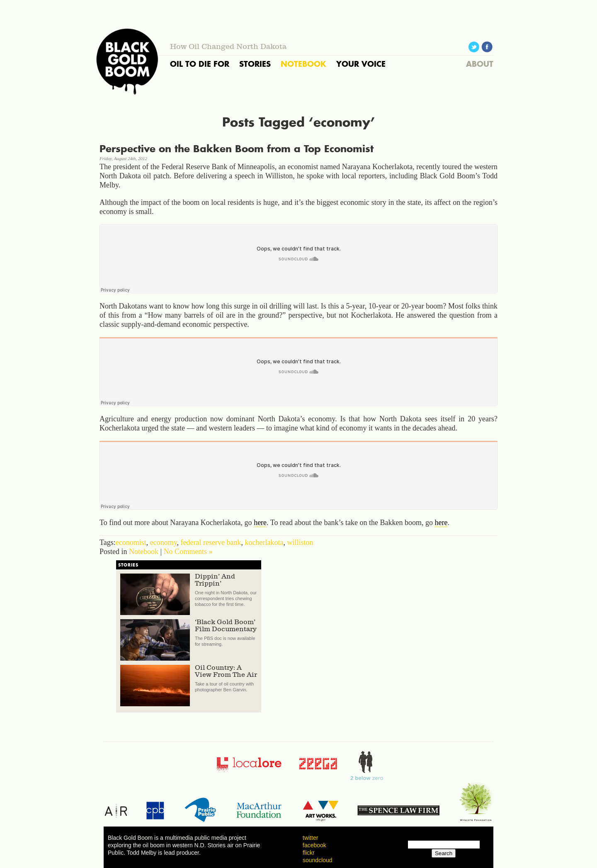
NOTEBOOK (303, 64)
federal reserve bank (211, 542)
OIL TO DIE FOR (200, 64)
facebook (314, 845)
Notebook (144, 552)
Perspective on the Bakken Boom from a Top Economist (237, 149)
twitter (310, 838)
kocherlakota (264, 542)
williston (300, 542)
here (260, 523)
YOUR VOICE (361, 64)
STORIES (255, 64)
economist (131, 542)
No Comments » (188, 552)
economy (164, 542)
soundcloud (318, 860)
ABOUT (480, 64)
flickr (309, 853)
